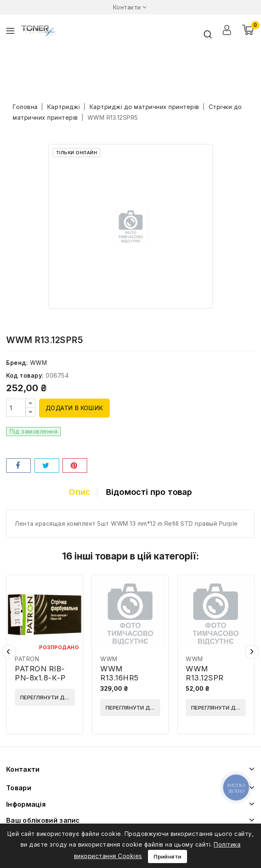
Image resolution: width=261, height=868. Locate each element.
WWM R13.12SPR (205, 673)
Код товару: (25, 375)
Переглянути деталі (47, 697)
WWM (39, 363)
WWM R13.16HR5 (120, 673)
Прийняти (167, 856)
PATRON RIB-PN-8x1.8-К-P (40, 673)
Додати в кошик (74, 408)
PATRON (27, 659)
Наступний (252, 652)
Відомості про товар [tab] (150, 492)
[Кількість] (16, 408)
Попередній (9, 652)
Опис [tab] (78, 492)
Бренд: (17, 363)
